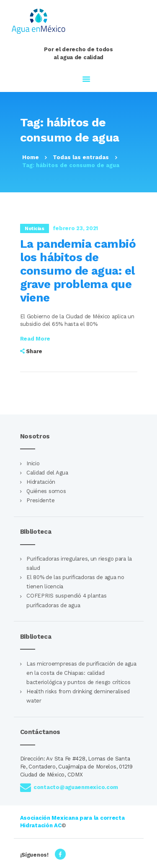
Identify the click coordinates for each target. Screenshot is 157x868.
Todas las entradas (81, 157)
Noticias (35, 228)
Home (31, 157)
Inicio (33, 463)
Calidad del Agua (47, 473)
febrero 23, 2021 (76, 228)
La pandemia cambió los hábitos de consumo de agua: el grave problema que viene (78, 271)
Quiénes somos (46, 491)
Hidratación (41, 482)
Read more (35, 339)
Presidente (40, 500)
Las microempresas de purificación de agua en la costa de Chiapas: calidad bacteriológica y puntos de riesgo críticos (81, 673)
